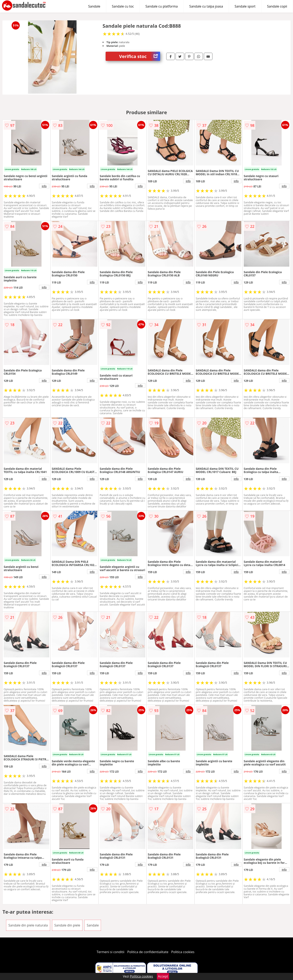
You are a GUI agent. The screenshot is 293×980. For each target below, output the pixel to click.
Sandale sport (245, 6)
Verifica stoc (140, 56)
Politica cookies (183, 952)
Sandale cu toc (123, 6)
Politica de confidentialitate (148, 952)
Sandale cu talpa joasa (206, 6)
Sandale (94, 6)
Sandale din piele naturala (28, 925)
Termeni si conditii (111, 952)
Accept (163, 976)
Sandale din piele (67, 925)
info (44, 186)
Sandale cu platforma (162, 6)
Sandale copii (277, 6)
